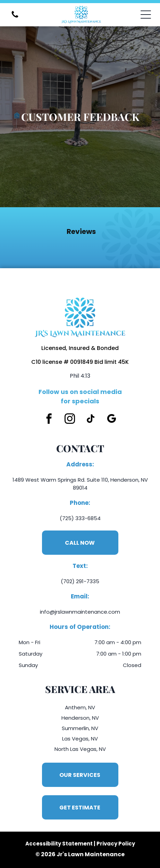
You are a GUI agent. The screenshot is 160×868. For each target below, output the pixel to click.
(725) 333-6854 (80, 518)
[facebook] (49, 420)
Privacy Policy (116, 844)
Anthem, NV (80, 707)
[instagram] (70, 420)
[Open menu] (146, 15)
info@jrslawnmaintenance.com (80, 612)
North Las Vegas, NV (80, 749)
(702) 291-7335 (80, 581)
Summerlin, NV (80, 728)
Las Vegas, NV (80, 739)
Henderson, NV (80, 718)
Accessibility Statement (59, 844)
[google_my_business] (111, 420)
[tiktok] (90, 420)
